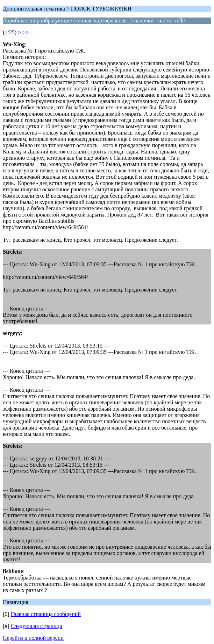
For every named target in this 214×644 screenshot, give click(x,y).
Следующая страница (37, 626)
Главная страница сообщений (46, 614)
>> (26, 32)
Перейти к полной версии (33, 638)
